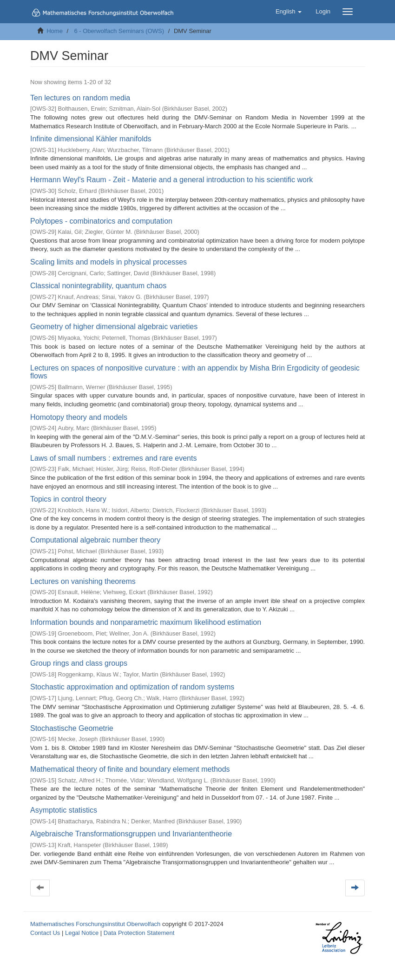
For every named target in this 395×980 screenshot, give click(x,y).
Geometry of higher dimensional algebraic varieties (114, 327)
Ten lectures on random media (80, 98)
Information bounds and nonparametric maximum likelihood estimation (146, 622)
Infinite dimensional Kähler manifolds (91, 139)
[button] (289, 12)
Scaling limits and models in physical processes (109, 262)
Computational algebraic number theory (95, 540)
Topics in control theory (68, 499)
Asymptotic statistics (64, 810)
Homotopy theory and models (79, 417)
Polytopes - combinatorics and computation (101, 221)
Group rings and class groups (79, 663)
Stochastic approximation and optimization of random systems (132, 687)
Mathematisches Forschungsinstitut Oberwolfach (95, 924)
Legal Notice (82, 933)
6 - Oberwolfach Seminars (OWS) (119, 31)
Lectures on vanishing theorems (83, 581)
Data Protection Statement (139, 933)
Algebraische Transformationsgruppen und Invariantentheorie (131, 834)
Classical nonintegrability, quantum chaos (98, 286)
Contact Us (45, 933)
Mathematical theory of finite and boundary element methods (130, 769)
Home (55, 31)
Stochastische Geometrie (72, 728)
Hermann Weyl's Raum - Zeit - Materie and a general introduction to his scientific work (171, 180)
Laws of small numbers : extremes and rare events (113, 458)
